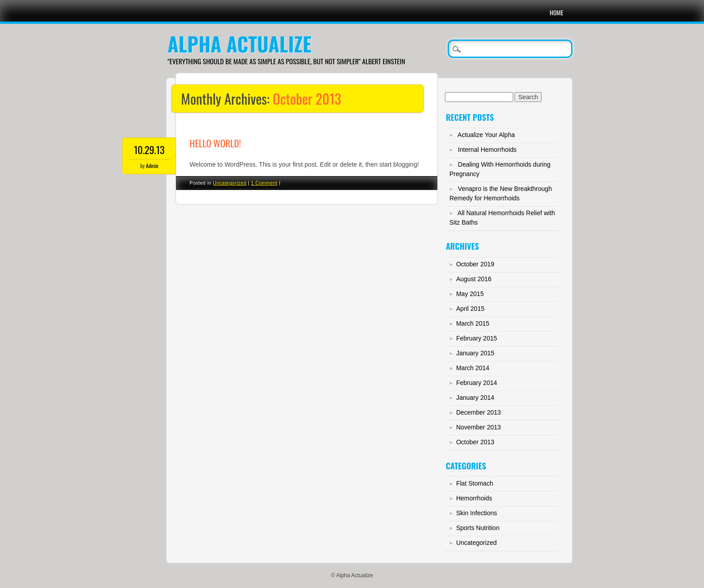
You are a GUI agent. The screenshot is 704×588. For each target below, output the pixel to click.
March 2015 (473, 323)
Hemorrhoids (474, 498)
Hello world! (215, 143)
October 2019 (475, 264)
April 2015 (470, 309)
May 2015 (470, 294)
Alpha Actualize (239, 44)
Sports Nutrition (478, 528)
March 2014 (473, 368)
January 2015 (475, 353)
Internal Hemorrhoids (487, 150)
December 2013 (479, 412)
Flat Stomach (475, 483)
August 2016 (474, 279)
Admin (152, 166)
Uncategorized (230, 183)
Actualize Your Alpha (486, 135)
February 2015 (477, 338)
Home (556, 12)
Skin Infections (477, 513)
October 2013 (475, 442)
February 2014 (477, 383)
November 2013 (479, 427)
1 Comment (264, 183)
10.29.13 (149, 150)
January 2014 (475, 398)
